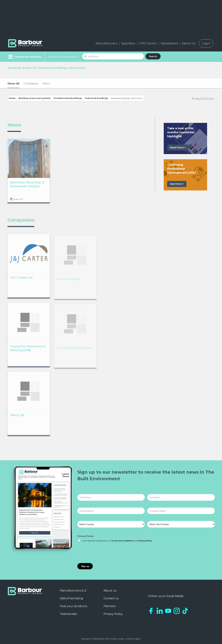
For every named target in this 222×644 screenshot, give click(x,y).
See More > (177, 184)
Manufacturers (106, 43)
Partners (110, 606)
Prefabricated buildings (68, 98)
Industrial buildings (97, 98)
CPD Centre (148, 43)
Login (206, 43)
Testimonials (68, 614)
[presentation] (104, 553)
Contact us (111, 598)
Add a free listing (71, 598)
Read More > (178, 147)
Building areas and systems (35, 98)
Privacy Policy (85, 536)
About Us (189, 43)
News (46, 83)
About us (110, 591)
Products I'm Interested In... (64, 57)
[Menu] (24, 57)
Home (12, 98)
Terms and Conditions (122, 541)
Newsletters (169, 43)
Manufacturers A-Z (73, 591)
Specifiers (128, 43)
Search (153, 56)
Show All (13, 83)
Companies (31, 83)
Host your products (73, 606)
